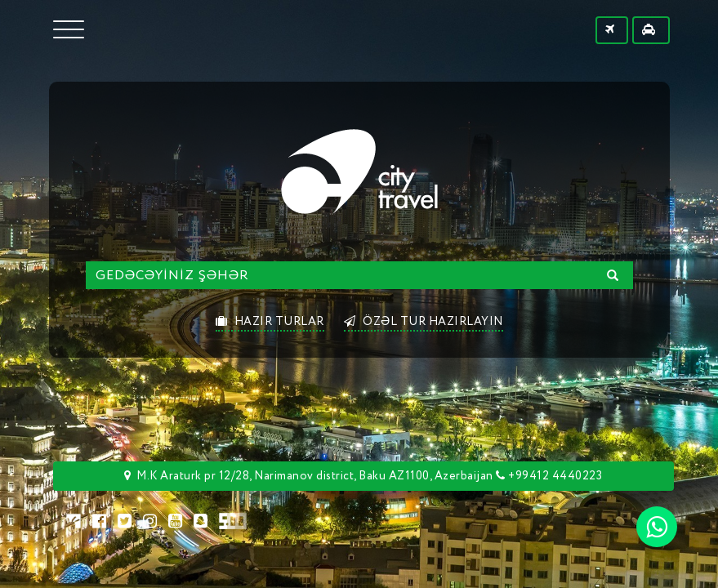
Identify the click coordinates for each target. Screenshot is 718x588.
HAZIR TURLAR (270, 322)
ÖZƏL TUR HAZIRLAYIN (424, 322)
